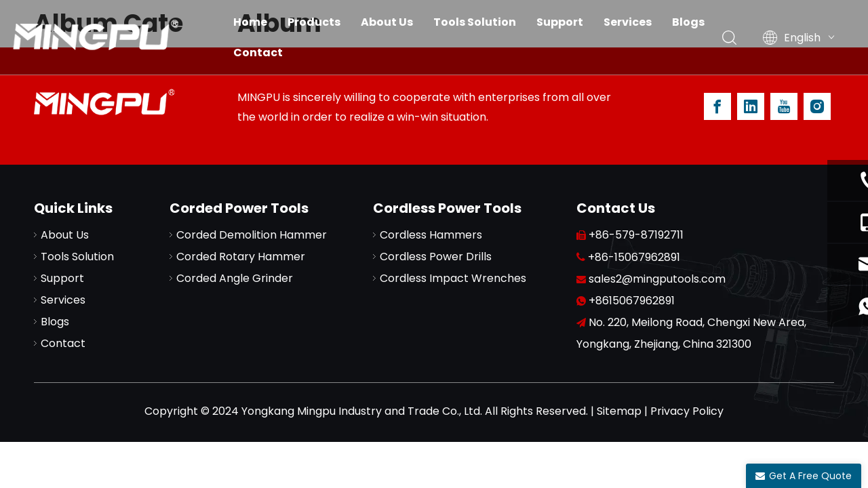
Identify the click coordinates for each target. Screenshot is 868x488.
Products (314, 22)
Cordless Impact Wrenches (453, 278)
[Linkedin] (751, 106)
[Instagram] (817, 106)
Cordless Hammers (431, 235)
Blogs (688, 22)
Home (250, 22)
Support (560, 22)
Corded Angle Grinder (235, 278)
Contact (258, 53)
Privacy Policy (687, 411)
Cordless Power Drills (436, 257)
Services (628, 22)
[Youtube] (784, 106)
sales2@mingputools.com (657, 279)
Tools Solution (475, 22)
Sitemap (619, 411)
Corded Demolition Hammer (252, 235)
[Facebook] (717, 106)
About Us (387, 22)
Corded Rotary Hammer (241, 257)
